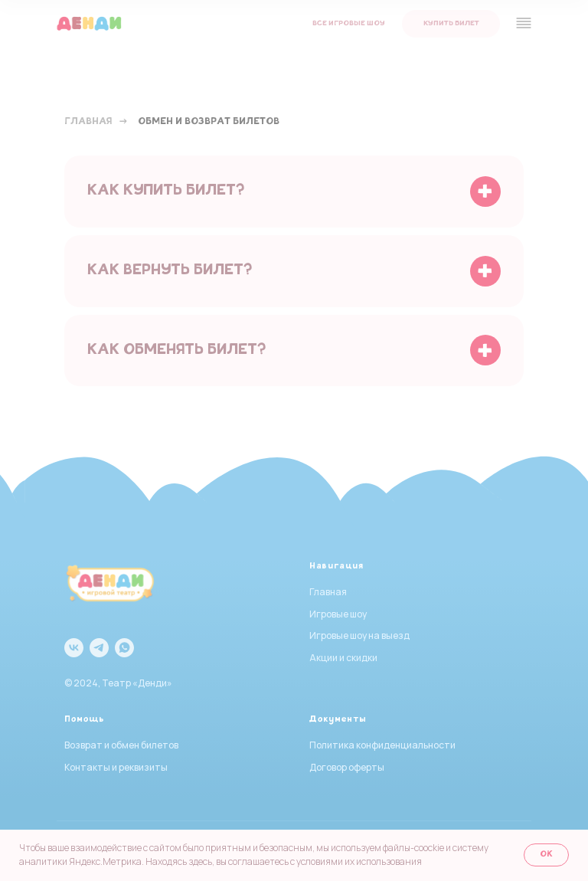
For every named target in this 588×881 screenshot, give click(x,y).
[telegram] (99, 648)
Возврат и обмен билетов (121, 745)
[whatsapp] (124, 648)
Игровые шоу (338, 614)
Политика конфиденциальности (382, 745)
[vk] (74, 648)
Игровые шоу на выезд (359, 635)
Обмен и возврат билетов (209, 122)
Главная (88, 122)
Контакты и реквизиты (116, 767)
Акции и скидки (343, 658)
